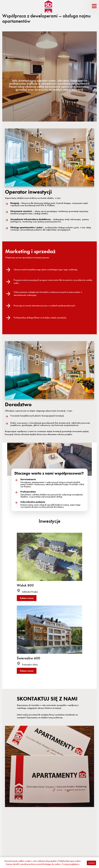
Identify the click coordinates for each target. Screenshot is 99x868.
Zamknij (91, 863)
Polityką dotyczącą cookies (70, 861)
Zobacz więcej (27, 598)
